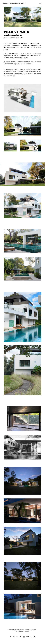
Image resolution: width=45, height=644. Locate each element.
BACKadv (26, 632)
